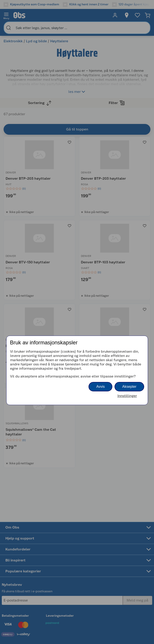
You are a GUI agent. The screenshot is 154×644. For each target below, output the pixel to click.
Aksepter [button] (129, 387)
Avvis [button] (100, 387)
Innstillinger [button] (127, 396)
